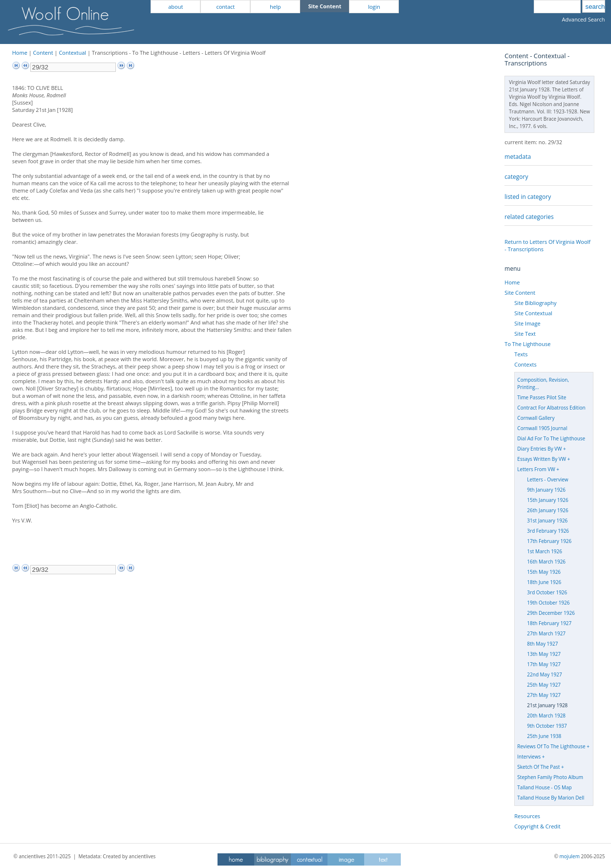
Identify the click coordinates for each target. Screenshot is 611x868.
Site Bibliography (535, 303)
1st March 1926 (545, 551)
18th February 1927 (549, 623)
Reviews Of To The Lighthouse (551, 746)
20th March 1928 (546, 716)
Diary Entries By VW (539, 449)
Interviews (529, 757)
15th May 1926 (544, 572)
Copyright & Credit (537, 826)
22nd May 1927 (544, 674)
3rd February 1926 (548, 531)
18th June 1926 (544, 582)
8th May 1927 (542, 644)
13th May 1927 (544, 654)
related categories (529, 217)
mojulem (570, 856)
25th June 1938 (544, 736)
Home (20, 53)
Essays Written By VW (542, 459)
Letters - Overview (547, 479)
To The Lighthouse (527, 344)
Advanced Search (584, 19)
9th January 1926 (546, 490)
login (374, 7)
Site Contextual (533, 313)
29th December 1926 (551, 613)
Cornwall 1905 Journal (542, 428)
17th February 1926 (549, 541)
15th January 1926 (547, 500)
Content (43, 53)
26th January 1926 (547, 510)
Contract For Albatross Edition (551, 408)
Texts (521, 354)
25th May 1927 (544, 685)
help (275, 7)
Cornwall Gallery (536, 418)
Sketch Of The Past (538, 767)
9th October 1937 (547, 726)
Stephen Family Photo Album (550, 777)
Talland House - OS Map (544, 787)
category (516, 177)
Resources (527, 816)
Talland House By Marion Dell (551, 798)
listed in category (528, 197)
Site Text (525, 334)
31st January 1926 (547, 521)
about (175, 7)
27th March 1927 (546, 633)
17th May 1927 (544, 664)
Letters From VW (536, 469)
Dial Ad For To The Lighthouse (551, 438)
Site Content (520, 293)
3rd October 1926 (547, 592)
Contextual (72, 53)
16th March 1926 (546, 562)
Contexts (525, 364)
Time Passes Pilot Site (542, 397)
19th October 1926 (548, 603)
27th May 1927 (544, 695)
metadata (518, 157)
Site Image (527, 323)
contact (225, 7)
